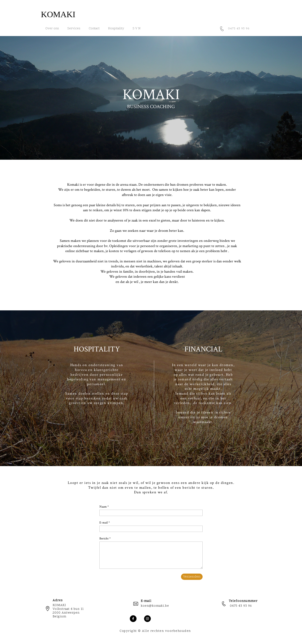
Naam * (104, 507)
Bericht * (105, 538)
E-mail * (105, 523)
